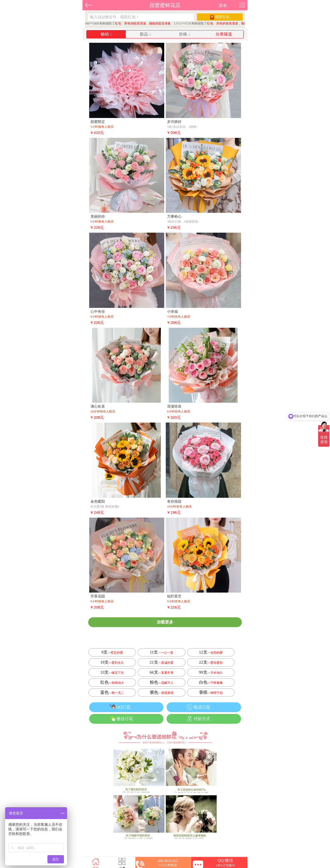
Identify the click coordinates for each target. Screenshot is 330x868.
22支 (211, 662)
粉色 (162, 682)
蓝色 (112, 692)
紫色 (162, 692)
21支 (162, 662)
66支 (162, 672)
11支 (162, 652)
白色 (211, 682)
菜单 (223, 6)
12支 (211, 652)
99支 (211, 672)
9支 (112, 652)
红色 (112, 682)
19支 (112, 662)
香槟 (211, 692)
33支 (112, 672)
